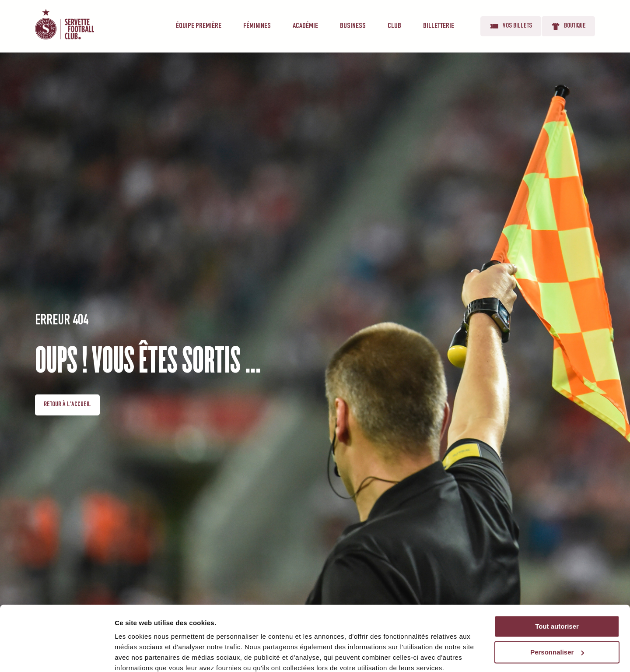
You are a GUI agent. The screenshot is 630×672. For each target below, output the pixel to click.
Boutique (568, 26)
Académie (305, 26)
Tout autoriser (557, 589)
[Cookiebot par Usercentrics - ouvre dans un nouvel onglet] (57, 655)
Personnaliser (557, 615)
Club (394, 26)
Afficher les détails (144, 655)
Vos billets (511, 26)
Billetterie (439, 26)
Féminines (257, 26)
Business (353, 26)
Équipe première (199, 26)
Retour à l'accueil (67, 405)
